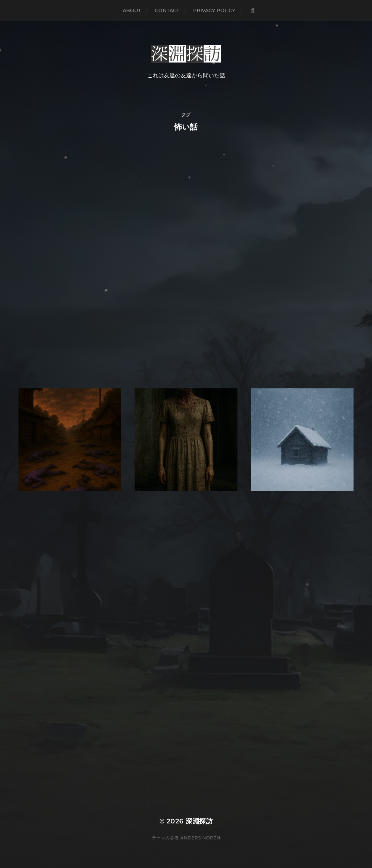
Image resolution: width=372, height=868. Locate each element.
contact (167, 10)
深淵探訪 (199, 821)
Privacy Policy (214, 10)
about (132, 10)
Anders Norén (200, 838)
